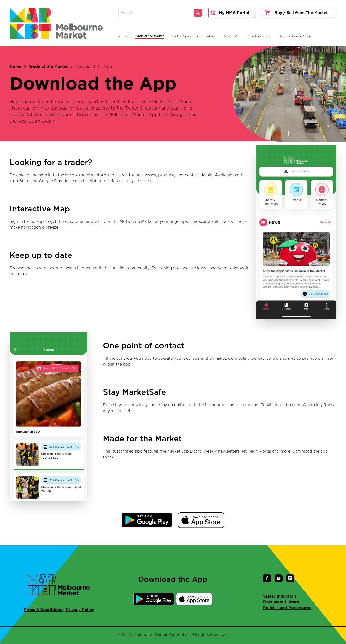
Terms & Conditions (43, 610)
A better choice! (259, 37)
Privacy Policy (80, 610)
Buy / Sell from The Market (296, 13)
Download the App (94, 67)
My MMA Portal (230, 13)
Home (16, 67)
